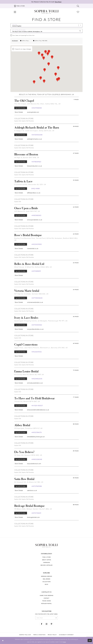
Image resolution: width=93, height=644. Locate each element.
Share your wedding (47, 595)
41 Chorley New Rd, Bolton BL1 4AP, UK (29, 374)
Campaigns (47, 562)
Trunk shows (47, 601)
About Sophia (47, 560)
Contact (46, 598)
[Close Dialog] (3, 640)
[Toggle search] (78, 6)
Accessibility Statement (66, 635)
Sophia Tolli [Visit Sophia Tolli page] (18, 121)
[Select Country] (46, 25)
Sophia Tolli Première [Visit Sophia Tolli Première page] (28, 121)
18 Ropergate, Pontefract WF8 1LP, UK (28, 428)
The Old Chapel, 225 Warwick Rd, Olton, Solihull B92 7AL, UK (37, 104)
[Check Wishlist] (78, 12)
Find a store (47, 557)
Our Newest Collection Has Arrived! (46, 2)
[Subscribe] (56, 618)
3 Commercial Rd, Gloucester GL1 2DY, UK (30, 184)
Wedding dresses (47, 576)
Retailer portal (46, 603)
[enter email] (46, 618)
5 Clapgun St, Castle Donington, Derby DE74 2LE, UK (34, 131)
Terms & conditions (39, 635)
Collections (47, 582)
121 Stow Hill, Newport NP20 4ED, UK (28, 455)
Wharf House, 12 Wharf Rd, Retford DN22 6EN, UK (33, 267)
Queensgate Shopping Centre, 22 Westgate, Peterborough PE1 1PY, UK (41, 321)
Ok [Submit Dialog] (90, 640)
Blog (46, 584)
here (64, 642)
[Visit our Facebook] (42, 624)
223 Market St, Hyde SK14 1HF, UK (27, 211)
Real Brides (47, 579)
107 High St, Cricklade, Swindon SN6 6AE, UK (31, 294)
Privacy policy (52, 635)
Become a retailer (47, 565)
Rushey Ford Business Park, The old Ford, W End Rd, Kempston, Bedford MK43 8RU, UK (46, 239)
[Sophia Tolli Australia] (46, 12)
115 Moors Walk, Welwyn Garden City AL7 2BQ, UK (33, 509)
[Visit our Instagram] (46, 624)
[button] (15, 12)
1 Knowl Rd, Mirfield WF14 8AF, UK (27, 401)
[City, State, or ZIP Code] (46, 31)
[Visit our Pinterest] (51, 624)
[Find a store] (19, 6)
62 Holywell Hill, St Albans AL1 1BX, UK (29, 482)
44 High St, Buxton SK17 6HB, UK (27, 157)
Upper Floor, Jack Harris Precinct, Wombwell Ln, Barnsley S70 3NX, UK (41, 348)
